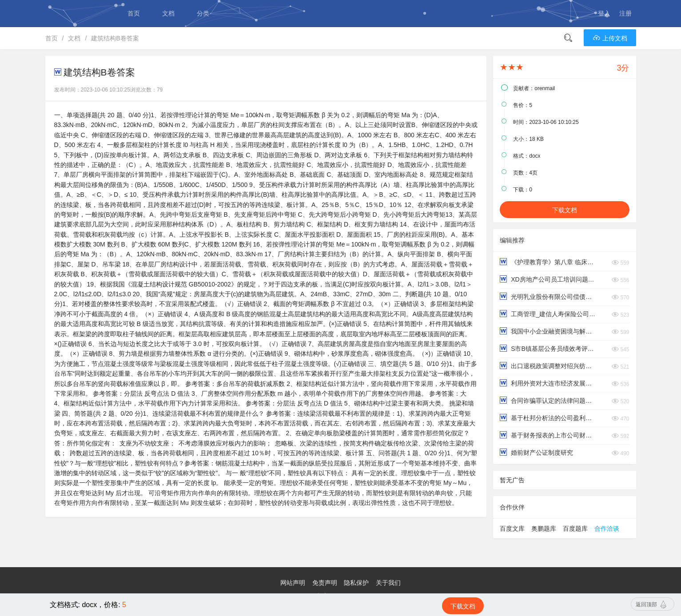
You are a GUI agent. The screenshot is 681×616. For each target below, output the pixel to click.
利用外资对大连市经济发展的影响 (548, 383)
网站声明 (293, 583)
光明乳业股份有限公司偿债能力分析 (548, 296)
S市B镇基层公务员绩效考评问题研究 (548, 348)
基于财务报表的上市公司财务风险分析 (548, 435)
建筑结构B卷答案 (115, 38)
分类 (203, 13)
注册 (625, 13)
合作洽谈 (607, 529)
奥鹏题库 (544, 529)
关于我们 (388, 583)
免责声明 (325, 583)
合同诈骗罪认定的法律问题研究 (548, 400)
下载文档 (565, 210)
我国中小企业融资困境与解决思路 (548, 331)
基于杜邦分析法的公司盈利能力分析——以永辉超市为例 (548, 418)
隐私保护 (356, 583)
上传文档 (610, 38)
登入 (604, 13)
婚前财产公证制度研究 (536, 452)
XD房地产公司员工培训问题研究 (548, 279)
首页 (134, 13)
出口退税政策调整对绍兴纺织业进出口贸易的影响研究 (548, 366)
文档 (168, 13)
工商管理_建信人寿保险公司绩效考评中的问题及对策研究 (548, 314)
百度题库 (575, 529)
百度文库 (512, 529)
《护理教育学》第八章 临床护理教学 (548, 262)
